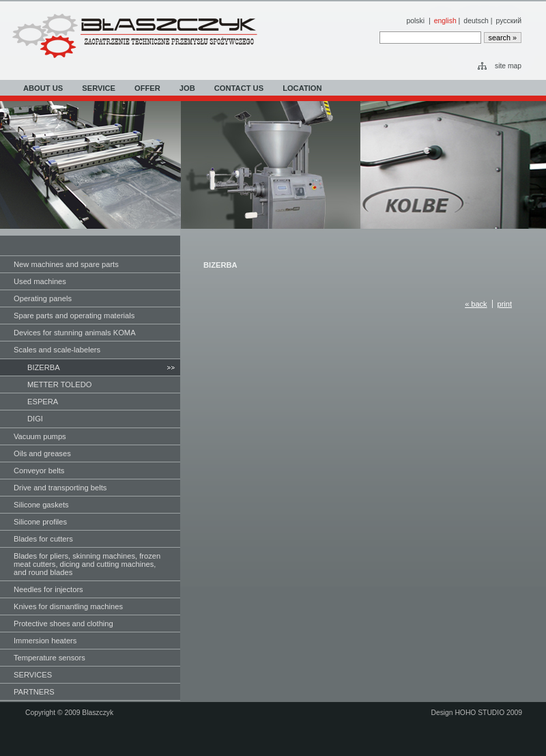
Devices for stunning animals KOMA (75, 333)
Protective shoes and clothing (63, 624)
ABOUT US (43, 88)
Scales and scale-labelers (57, 350)
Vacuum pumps (40, 436)
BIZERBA (44, 367)
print (505, 304)
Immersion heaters (45, 641)
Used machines (40, 281)
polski (415, 21)
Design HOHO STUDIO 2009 (476, 713)
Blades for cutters (43, 539)
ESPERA (43, 402)
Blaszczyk (98, 713)
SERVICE (99, 88)
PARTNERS (34, 692)
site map (508, 66)
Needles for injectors (48, 589)
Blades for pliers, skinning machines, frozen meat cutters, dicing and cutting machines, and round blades (87, 564)
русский (509, 21)
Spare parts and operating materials (74, 316)
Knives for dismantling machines (68, 606)
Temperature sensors (49, 658)
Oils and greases (42, 453)
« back (476, 304)
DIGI (35, 419)
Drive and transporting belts (60, 488)
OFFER (147, 88)
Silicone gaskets (41, 505)
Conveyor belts (39, 471)
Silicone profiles (40, 522)
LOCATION (302, 88)
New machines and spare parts (66, 264)
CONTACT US (239, 88)
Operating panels (43, 298)
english (445, 21)
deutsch (476, 21)
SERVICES (33, 675)
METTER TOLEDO (59, 384)
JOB (187, 88)
